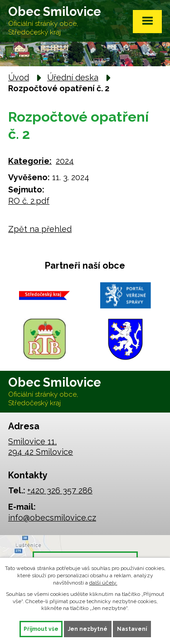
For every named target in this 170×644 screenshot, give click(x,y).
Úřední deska (73, 77)
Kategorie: (30, 161)
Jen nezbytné (88, 629)
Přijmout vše (41, 629)
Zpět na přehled (40, 229)
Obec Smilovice (55, 21)
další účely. (103, 583)
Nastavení (132, 629)
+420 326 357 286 (60, 490)
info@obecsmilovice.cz (52, 518)
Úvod (19, 77)
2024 (65, 161)
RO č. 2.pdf (29, 201)
